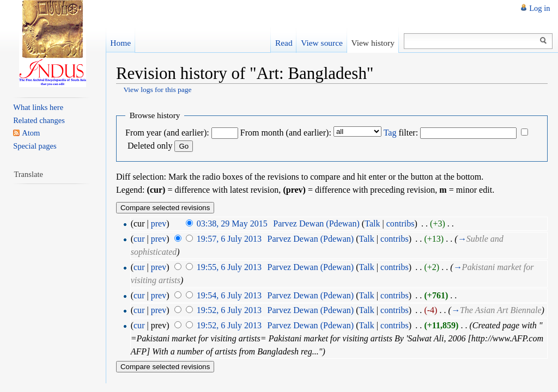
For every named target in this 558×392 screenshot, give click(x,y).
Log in (539, 8)
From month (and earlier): (286, 133)
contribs (401, 223)
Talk (372, 223)
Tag (390, 133)
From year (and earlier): (167, 133)
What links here (38, 107)
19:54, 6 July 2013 (229, 295)
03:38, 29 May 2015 (232, 223)
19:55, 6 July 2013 (229, 267)
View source (322, 43)
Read (284, 43)
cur (139, 239)
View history (372, 43)
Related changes (39, 120)
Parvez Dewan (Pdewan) (316, 223)
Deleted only (150, 146)
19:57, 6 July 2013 (229, 239)
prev (159, 223)
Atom (31, 133)
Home (120, 43)
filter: (401, 133)
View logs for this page (157, 90)
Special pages (35, 146)
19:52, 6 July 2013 (229, 310)
